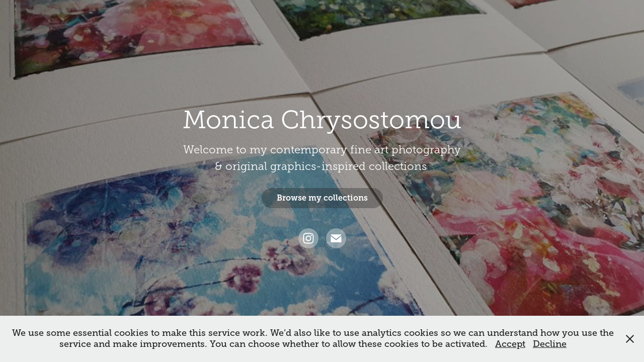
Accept (510, 344)
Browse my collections (322, 198)
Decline (550, 344)
